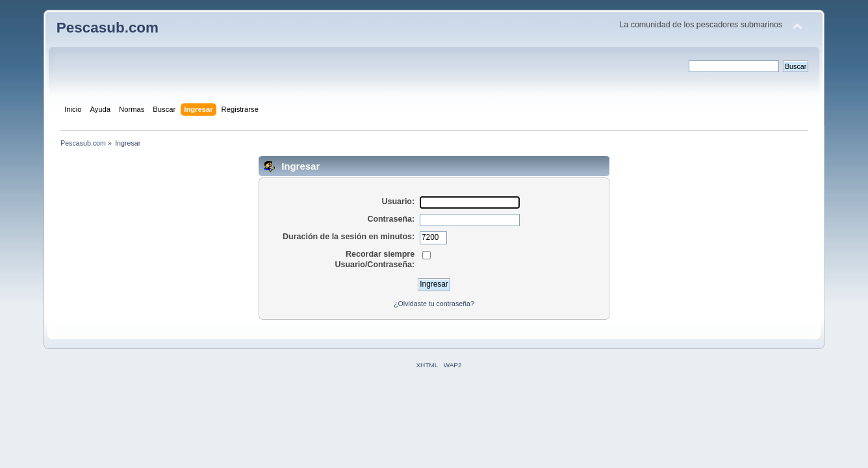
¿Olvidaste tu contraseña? (434, 304)
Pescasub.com (108, 28)
